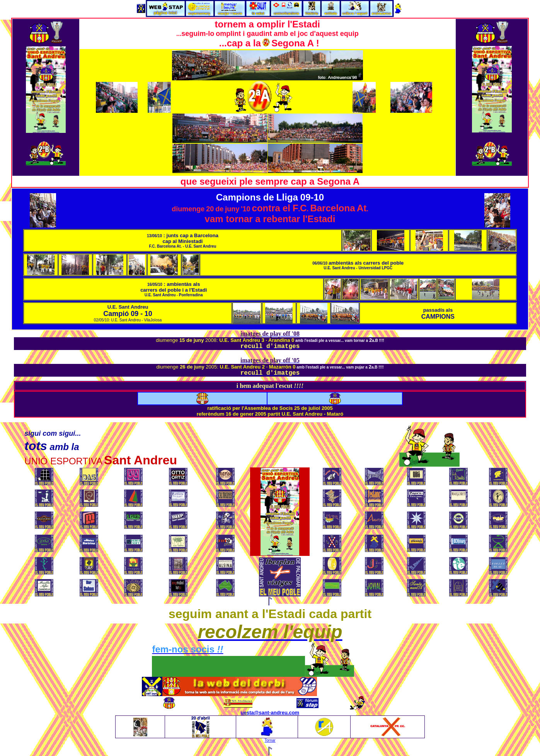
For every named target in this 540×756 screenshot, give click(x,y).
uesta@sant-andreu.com (270, 713)
